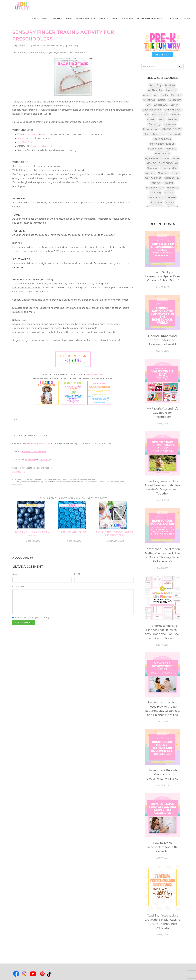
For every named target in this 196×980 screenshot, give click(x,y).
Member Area (173, 19)
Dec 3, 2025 (162, 722)
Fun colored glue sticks (43, 146)
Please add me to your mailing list (34, 618)
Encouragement (152, 110)
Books (164, 95)
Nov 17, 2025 (162, 858)
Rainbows (173, 188)
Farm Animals (160, 115)
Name (31, 53)
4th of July (155, 85)
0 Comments (78, 53)
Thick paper (32, 134)
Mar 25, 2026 (162, 287)
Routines (169, 193)
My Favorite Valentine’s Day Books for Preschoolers (162, 413)
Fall (147, 115)
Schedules (156, 202)
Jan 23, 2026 (162, 500)
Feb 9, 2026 (162, 424)
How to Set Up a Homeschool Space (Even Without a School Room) (162, 276)
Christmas (149, 100)
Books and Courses (123, 19)
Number (150, 173)
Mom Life (171, 149)
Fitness (175, 115)
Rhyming (156, 193)
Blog (44, 19)
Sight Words (60, 53)
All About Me (155, 90)
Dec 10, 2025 (162, 645)
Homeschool (150, 129)
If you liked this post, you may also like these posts (73, 498)
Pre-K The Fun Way (94, 374)
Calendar (176, 95)
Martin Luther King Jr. (162, 144)
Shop (69, 19)
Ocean (175, 173)
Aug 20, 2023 (116, 541)
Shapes (49, 53)
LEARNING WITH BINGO (73, 532)
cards (45, 134)
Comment (18, 586)
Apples (147, 95)
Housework (174, 134)
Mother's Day (162, 154)
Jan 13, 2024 (34, 541)
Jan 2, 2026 (162, 568)
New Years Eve (169, 168)
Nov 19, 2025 (162, 785)
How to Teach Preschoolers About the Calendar (162, 847)
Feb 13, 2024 (75, 541)
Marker (21, 138)
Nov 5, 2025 (162, 935)
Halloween (170, 124)
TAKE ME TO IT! (162, 55)
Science (170, 202)
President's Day (155, 188)
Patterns (169, 183)
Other (187, 19)
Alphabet (21, 53)
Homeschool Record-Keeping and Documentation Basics (162, 774)
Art (156, 95)
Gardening (155, 124)
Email (78, 574)
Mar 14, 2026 (162, 351)
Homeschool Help (85, 19)
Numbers (40, 53)
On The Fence (153, 178)
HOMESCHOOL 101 (171, 129)
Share (20, 46)
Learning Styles (162, 139)
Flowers (151, 119)
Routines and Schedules (162, 197)
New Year (152, 168)
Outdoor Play (172, 178)
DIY (149, 105)
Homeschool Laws (154, 134)
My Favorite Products (150, 19)
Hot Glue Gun (25, 142)
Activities (57, 19)
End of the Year (173, 110)
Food (162, 119)
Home (35, 19)
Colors (162, 100)
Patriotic (156, 183)
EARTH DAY (161, 105)
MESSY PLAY (155, 149)
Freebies (103, 19)
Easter (174, 105)
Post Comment (24, 623)
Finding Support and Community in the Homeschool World (162, 340)
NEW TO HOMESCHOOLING (162, 163)
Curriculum (175, 100)
